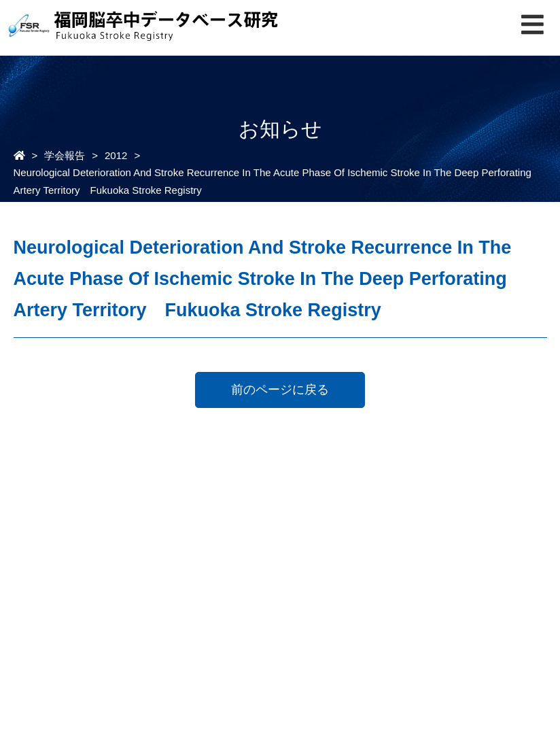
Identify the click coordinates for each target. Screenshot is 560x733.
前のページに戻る (280, 390)
